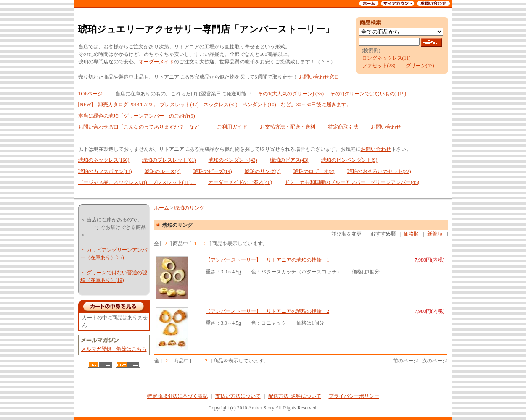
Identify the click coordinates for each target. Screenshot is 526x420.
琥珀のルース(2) (163, 171)
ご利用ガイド (232, 127)
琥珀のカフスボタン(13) (105, 171)
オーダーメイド (156, 62)
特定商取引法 (343, 127)
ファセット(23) (379, 66)
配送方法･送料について (295, 396)
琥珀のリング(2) (263, 171)
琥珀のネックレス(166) (104, 160)
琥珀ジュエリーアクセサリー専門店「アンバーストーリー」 (206, 29)
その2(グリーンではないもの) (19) (368, 94)
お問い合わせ (386, 127)
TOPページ (90, 94)
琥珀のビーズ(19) (213, 171)
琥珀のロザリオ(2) (314, 171)
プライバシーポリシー (354, 396)
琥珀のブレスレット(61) (169, 160)
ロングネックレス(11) (386, 58)
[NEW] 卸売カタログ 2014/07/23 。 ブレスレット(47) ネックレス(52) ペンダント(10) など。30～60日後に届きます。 (215, 105)
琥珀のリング (189, 208)
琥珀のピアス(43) (289, 160)
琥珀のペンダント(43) (233, 160)
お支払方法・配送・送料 (288, 127)
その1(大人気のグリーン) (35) (291, 94)
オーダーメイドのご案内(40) (240, 182)
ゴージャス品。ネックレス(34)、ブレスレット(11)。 (137, 182)
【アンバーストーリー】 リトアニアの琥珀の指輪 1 (267, 260)
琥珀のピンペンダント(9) (349, 160)
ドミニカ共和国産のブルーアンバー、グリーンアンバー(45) (352, 182)
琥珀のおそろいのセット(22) (379, 171)
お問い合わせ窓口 (319, 77)
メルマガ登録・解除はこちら (114, 349)
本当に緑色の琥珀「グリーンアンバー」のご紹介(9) (137, 116)
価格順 (411, 234)
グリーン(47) (420, 66)
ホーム (161, 208)
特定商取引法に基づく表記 (177, 396)
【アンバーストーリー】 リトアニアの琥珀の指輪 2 (267, 311)
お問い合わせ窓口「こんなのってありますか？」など (139, 127)
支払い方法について (238, 396)
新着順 (435, 234)
